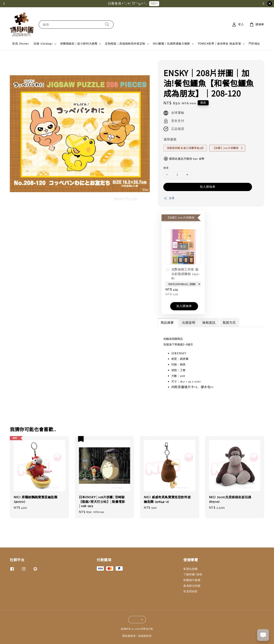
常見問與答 (190, 592)
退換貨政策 (145, 636)
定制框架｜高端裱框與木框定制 (125, 44)
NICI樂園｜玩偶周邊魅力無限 (171, 44)
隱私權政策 (129, 636)
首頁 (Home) (21, 44)
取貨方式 (229, 323)
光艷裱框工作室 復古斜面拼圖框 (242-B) (183, 274)
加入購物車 (208, 187)
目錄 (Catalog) (43, 44)
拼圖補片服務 (192, 580)
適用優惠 (170, 139)
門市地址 (254, 44)
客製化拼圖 (190, 569)
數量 (166, 168)
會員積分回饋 (192, 586)
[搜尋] (107, 24)
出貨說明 (189, 323)
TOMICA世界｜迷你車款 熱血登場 (219, 44)
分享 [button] (169, 198)
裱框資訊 (209, 323)
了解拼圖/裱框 (193, 574)
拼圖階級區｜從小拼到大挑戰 (79, 44)
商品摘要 (168, 323)
